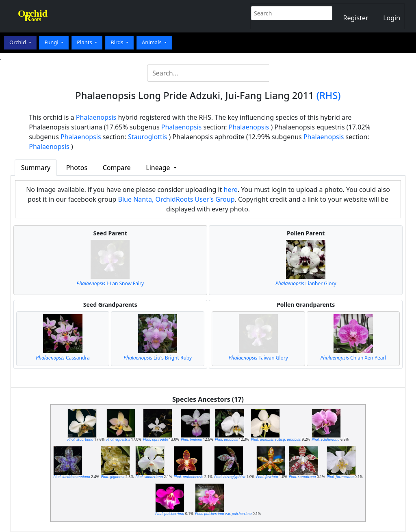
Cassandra (63, 358)
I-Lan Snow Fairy (110, 283)
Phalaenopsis (96, 117)
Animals (152, 42)
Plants (85, 42)
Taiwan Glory (258, 358)
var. (223, 514)
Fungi (52, 42)
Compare (117, 168)
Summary (36, 168)
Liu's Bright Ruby (158, 358)
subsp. (276, 439)
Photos (77, 168)
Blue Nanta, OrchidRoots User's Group (177, 199)
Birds (118, 42)
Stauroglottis (147, 137)
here (231, 190)
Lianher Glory (306, 283)
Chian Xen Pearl (353, 358)
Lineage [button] (159, 168)
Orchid (18, 42)
